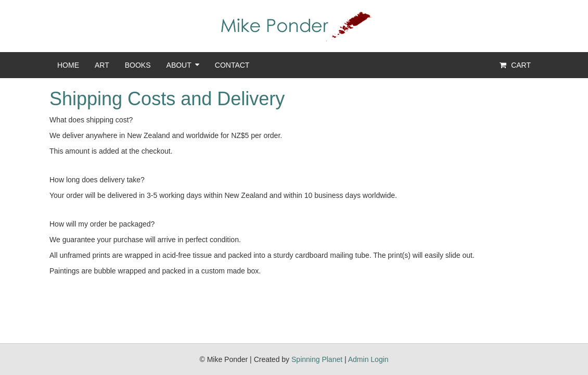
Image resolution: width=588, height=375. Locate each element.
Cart (514, 65)
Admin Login (368, 359)
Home (68, 65)
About (179, 65)
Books (138, 65)
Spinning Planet (317, 359)
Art (102, 65)
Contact (232, 65)
